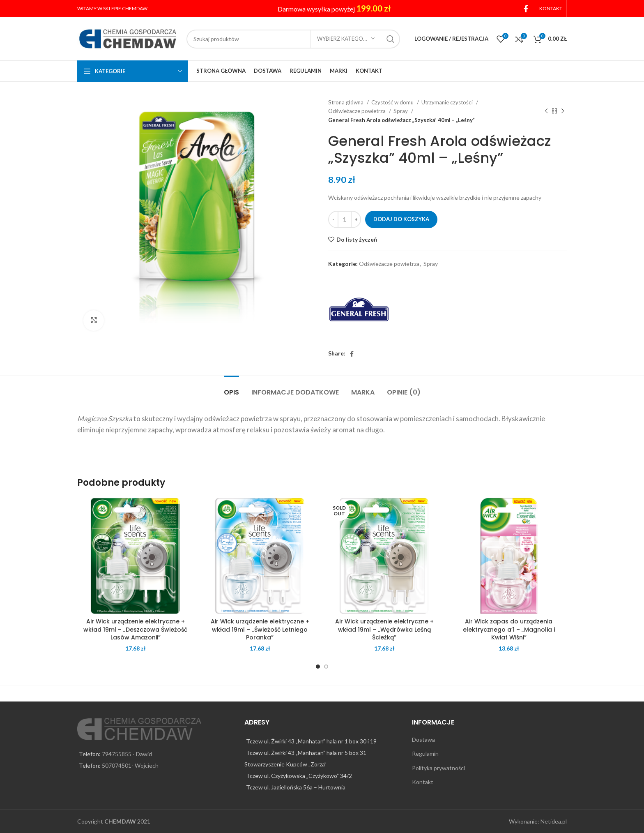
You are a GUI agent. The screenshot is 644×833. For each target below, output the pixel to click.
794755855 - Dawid (127, 754)
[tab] (231, 388)
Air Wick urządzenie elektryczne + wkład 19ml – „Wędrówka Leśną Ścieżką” (384, 629)
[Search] (293, 39)
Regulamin (425, 753)
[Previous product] (546, 111)
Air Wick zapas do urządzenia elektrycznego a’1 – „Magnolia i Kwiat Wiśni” (509, 629)
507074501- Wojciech (130, 765)
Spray (401, 111)
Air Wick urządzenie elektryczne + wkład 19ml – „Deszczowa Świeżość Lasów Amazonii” (135, 629)
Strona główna (346, 102)
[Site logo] (128, 38)
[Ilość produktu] (345, 219)
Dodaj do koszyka (401, 219)
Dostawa (423, 740)
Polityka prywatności (438, 768)
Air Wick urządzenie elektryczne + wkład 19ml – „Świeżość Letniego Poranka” (260, 629)
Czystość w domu (393, 102)
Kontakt (423, 782)
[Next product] (563, 111)
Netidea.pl (554, 821)
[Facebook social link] (526, 9)
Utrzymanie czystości (448, 102)
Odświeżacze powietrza (358, 111)
